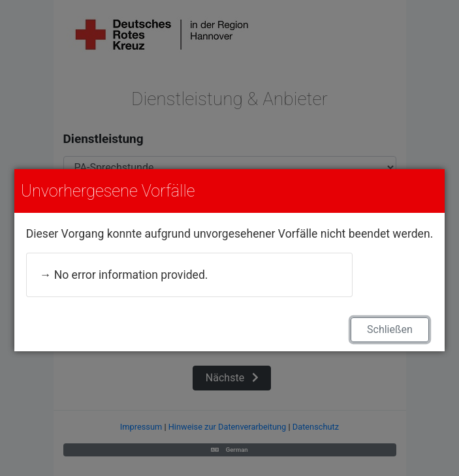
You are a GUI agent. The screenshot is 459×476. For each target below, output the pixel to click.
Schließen (390, 329)
